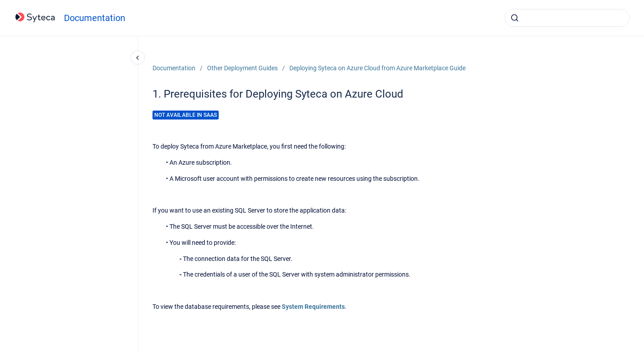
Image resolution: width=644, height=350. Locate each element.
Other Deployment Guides (242, 68)
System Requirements (313, 307)
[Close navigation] (138, 58)
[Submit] (515, 18)
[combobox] (567, 18)
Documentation (95, 18)
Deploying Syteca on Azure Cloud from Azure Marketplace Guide (377, 68)
